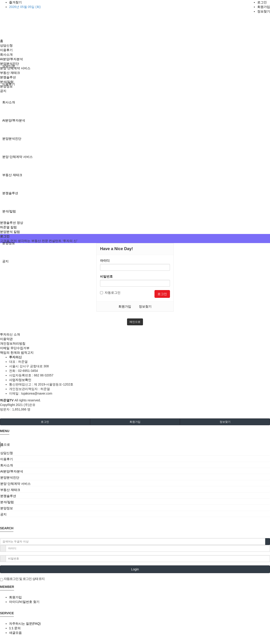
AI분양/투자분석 (14, 120)
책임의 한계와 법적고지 (17, 353)
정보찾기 (264, 11)
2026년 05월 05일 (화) (25, 7)
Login (135, 569)
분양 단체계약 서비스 (17, 157)
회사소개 (9, 102)
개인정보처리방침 (13, 343)
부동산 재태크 (12, 175)
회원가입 (264, 7)
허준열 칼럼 (8, 227)
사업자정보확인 (20, 380)
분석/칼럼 (9, 211)
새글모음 (15, 633)
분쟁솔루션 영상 (12, 223)
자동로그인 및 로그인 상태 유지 (22, 579)
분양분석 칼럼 (10, 232)
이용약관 (6, 339)
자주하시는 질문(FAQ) (25, 624)
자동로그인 (110, 293)
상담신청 (6, 45)
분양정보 (9, 243)
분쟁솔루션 (10, 193)
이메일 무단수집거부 (15, 348)
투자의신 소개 (10, 334)
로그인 (262, 2)
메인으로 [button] (135, 322)
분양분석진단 (12, 139)
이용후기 (6, 50)
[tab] (135, 453)
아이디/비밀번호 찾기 (24, 602)
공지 (5, 261)
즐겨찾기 (15, 2)
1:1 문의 (15, 628)
